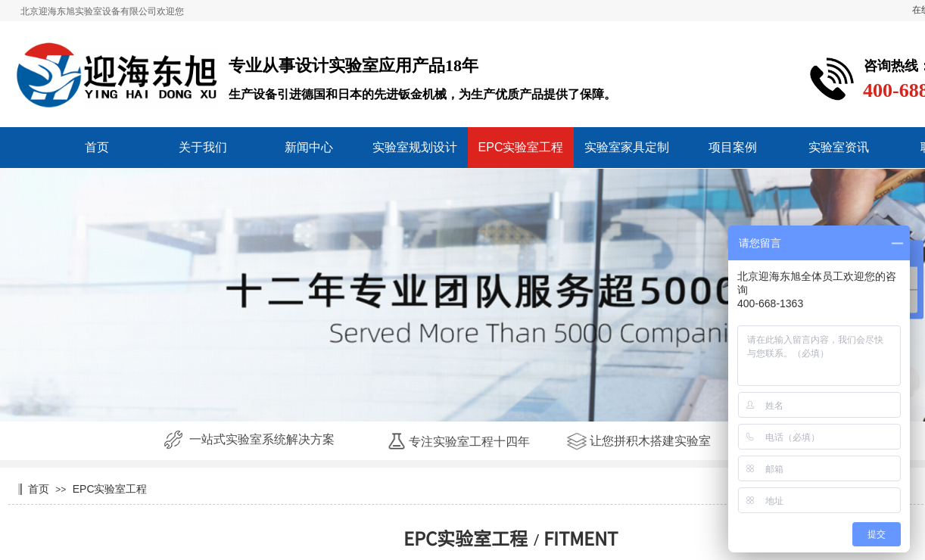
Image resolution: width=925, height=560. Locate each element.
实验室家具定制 (627, 147)
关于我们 (203, 147)
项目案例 (733, 147)
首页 (97, 147)
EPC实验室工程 (521, 147)
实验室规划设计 (415, 147)
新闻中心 (309, 147)
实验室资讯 (839, 147)
